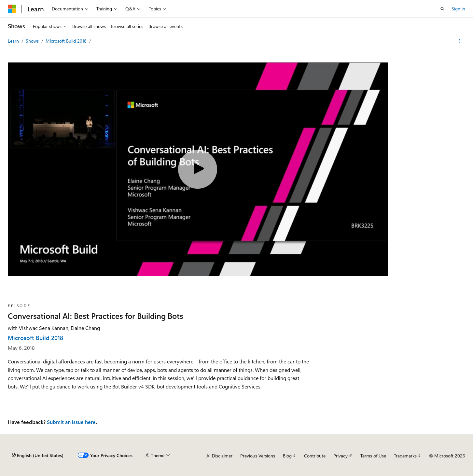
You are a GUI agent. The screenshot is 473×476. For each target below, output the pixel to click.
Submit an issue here (71, 422)
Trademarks (405, 456)
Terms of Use (373, 456)
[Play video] (198, 169)
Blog (287, 456)
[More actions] (459, 41)
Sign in (458, 9)
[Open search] (442, 9)
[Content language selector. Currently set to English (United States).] (38, 456)
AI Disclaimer (219, 456)
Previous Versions (258, 456)
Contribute (315, 456)
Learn (14, 41)
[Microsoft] (12, 9)
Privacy (341, 456)
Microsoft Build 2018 (67, 41)
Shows (33, 41)
